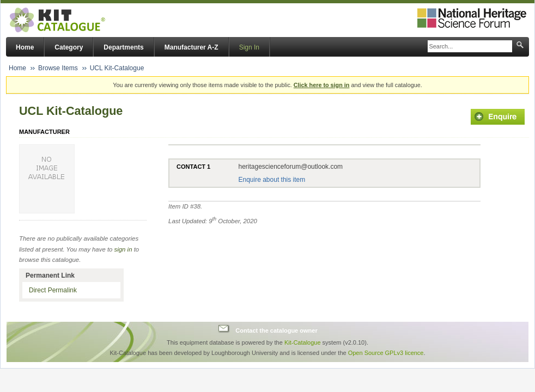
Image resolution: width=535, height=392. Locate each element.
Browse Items (58, 68)
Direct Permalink (53, 290)
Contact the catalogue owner (276, 330)
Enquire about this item (272, 180)
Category (69, 47)
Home (25, 47)
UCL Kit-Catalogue (117, 68)
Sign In (249, 47)
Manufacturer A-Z (191, 47)
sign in (123, 249)
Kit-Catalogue (303, 342)
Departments (123, 47)
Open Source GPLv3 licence (386, 353)
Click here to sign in (322, 85)
